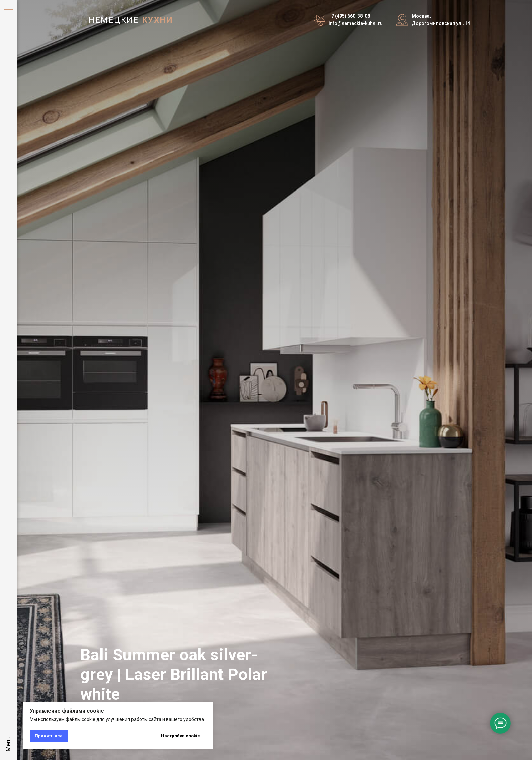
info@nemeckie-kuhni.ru (356, 23)
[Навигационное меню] (8, 10)
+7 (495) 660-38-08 (349, 16)
